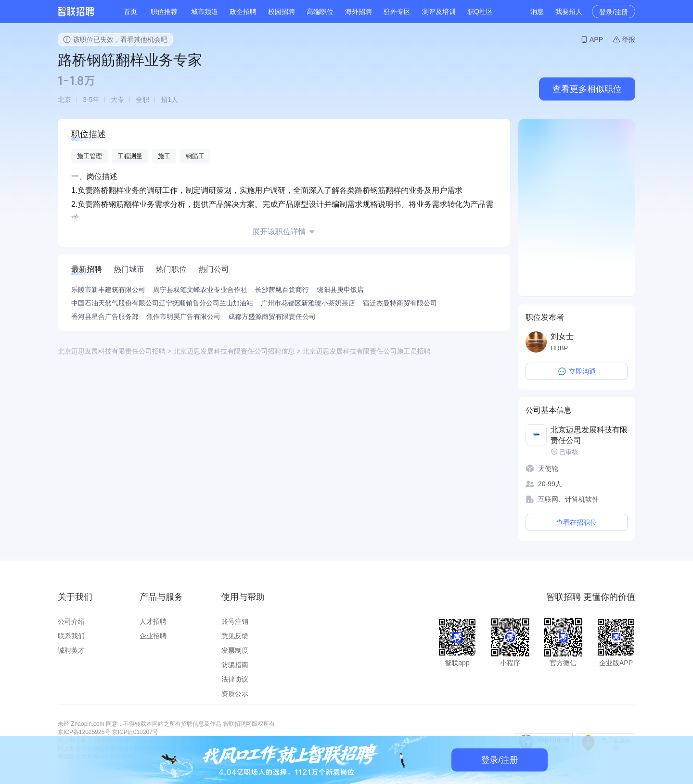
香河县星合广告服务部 (105, 316)
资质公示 (235, 694)
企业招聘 (153, 636)
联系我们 (71, 636)
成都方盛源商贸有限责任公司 (272, 316)
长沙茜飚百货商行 (282, 290)
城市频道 (205, 12)
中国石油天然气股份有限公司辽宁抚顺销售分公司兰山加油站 (162, 303)
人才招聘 (153, 621)
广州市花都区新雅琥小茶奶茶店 (308, 303)
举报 (629, 39)
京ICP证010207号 (135, 732)
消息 (537, 12)
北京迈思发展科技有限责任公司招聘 (112, 351)
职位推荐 (164, 12)
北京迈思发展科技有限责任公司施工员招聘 (366, 351)
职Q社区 (480, 12)
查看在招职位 (577, 522)
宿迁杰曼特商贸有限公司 (400, 303)
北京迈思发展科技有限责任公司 (589, 435)
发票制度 (235, 650)
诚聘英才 (71, 650)
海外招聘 (359, 12)
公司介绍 (71, 621)
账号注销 (235, 621)
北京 (64, 100)
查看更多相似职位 (587, 89)
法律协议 (235, 679)
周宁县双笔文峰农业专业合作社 (200, 290)
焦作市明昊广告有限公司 (183, 316)
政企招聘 (243, 12)
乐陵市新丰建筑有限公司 (108, 290)
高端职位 (320, 12)
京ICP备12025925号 (84, 732)
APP (596, 39)
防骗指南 (235, 665)
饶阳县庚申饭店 (340, 290)
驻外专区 (397, 12)
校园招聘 (282, 12)
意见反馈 (235, 636)
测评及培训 (439, 12)
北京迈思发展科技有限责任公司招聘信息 (234, 351)
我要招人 (569, 12)
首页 (130, 12)
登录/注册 (614, 12)
